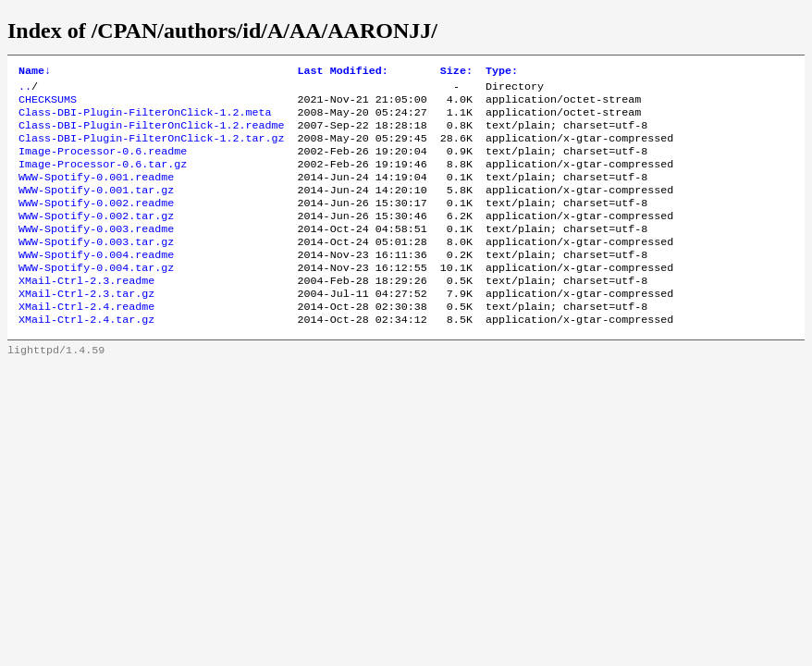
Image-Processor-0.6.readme (103, 164)
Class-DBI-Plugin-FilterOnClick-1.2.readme (152, 134)
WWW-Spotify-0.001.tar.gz (96, 208)
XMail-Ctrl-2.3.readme (86, 312)
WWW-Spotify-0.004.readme (96, 282)
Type (502, 72)
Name (35, 72)
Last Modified (343, 72)
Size (456, 72)
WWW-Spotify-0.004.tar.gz (96, 297)
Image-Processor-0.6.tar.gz (103, 179)
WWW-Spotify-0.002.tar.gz (96, 238)
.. (25, 90)
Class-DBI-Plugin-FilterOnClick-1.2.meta (145, 119)
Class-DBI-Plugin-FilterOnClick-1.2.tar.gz (152, 149)
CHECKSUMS (48, 105)
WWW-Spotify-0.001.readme (96, 193)
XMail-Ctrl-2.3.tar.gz (86, 327)
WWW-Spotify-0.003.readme (96, 253)
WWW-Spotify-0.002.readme (96, 223)
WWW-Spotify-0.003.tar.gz (96, 267)
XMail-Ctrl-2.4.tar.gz (86, 356)
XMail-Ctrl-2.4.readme (86, 341)
